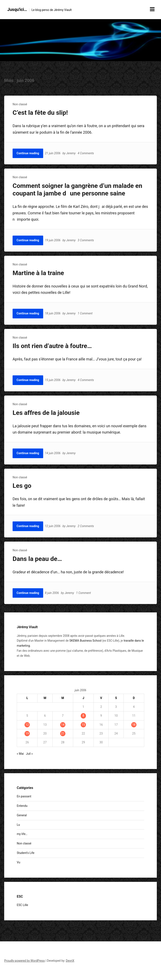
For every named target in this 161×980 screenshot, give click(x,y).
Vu (18, 862)
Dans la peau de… (37, 559)
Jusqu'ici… (17, 9)
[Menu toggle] (152, 9)
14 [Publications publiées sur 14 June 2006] (63, 725)
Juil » (29, 754)
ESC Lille (22, 905)
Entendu (22, 806)
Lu (18, 825)
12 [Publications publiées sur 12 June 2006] (27, 725)
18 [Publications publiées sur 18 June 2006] (134, 725)
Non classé (20, 104)
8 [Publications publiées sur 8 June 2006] (83, 716)
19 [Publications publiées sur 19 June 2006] (27, 733)
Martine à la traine (38, 273)
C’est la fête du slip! (40, 113)
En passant (24, 796)
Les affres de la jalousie (46, 413)
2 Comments (86, 526)
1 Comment (85, 313)
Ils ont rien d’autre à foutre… (52, 346)
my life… (22, 834)
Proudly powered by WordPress (25, 961)
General (22, 815)
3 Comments (86, 240)
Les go (22, 486)
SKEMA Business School (85, 641)
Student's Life (26, 853)
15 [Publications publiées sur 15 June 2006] (83, 725)
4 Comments (86, 153)
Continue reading (28, 153)
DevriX (70, 961)
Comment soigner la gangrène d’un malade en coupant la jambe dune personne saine (77, 189)
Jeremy (71, 153)
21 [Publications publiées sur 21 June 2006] (63, 733)
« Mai (20, 754)
